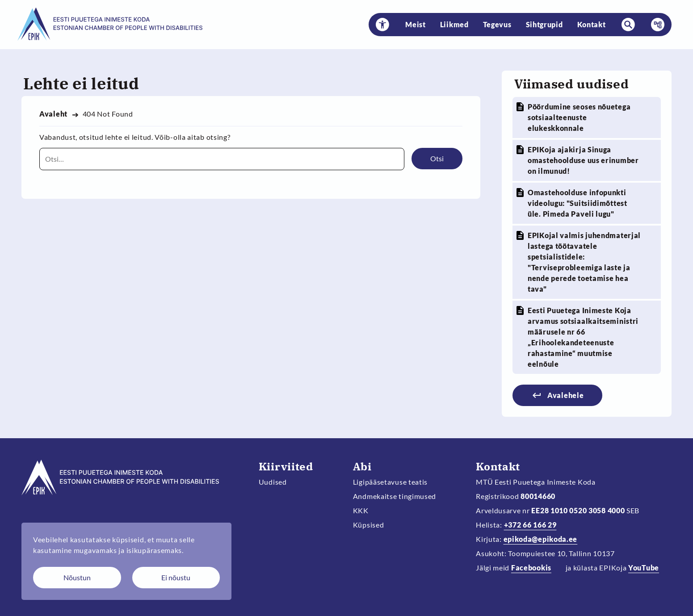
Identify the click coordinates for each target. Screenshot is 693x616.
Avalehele (565, 395)
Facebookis (531, 568)
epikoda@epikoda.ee (541, 539)
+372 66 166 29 (530, 525)
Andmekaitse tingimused (395, 496)
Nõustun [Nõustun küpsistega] (77, 577)
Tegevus (497, 24)
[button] (382, 25)
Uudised (273, 482)
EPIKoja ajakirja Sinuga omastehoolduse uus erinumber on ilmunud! (583, 160)
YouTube (644, 568)
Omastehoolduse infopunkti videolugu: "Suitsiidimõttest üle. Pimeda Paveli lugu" (577, 203)
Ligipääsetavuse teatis (391, 482)
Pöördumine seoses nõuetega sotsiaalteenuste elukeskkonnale (579, 117)
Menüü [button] (655, 25)
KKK (361, 510)
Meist (416, 24)
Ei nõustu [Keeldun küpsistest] (176, 577)
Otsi (437, 158)
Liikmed (454, 24)
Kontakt (592, 24)
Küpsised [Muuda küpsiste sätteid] (369, 525)
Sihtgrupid (544, 24)
